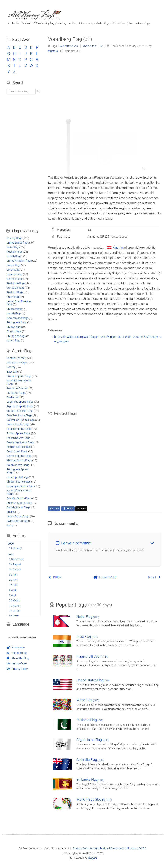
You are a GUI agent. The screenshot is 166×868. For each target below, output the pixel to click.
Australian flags (16, 283)
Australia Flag (90, 760)
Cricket (11, 512)
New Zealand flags (17, 318)
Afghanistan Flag (93, 740)
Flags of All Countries (92, 656)
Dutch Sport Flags (17, 451)
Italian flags (14, 265)
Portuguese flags (17, 322)
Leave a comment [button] (105, 543)
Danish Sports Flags (18, 507)
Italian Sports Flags (18, 424)
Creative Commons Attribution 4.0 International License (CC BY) (109, 848)
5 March (14, 616)
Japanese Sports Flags (20, 402)
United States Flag (93, 680)
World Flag (88, 700)
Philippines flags (16, 336)
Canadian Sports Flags (20, 411)
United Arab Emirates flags (19, 303)
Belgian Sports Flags (19, 447)
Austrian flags (69, 46)
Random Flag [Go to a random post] (17, 653)
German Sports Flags (19, 456)
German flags (15, 279)
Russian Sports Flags (19, 376)
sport (10, 525)
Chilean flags (14, 327)
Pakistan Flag (90, 720)
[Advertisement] (105, 84)
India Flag (87, 636)
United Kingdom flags (19, 261)
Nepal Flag (88, 617)
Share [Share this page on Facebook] (68, 509)
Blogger (93, 858)
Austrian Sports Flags (19, 503)
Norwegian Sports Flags (21, 486)
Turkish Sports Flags (19, 433)
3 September (16, 559)
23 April (14, 580)
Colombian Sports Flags (21, 420)
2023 (11, 555)
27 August (15, 564)
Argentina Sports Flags (20, 406)
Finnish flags (14, 331)
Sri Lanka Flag (90, 779)
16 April (14, 585)
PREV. (55, 577)
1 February (15, 548)
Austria (118, 248)
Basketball (13, 397)
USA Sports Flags (17, 363)
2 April (13, 595)
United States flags (18, 243)
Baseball (12, 372)
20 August (15, 570)
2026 (11, 544)
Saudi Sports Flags (18, 477)
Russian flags (15, 252)
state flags (89, 46)
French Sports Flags (18, 438)
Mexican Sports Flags (19, 460)
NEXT (155, 577)
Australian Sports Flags (20, 442)
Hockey (11, 367)
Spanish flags (15, 274)
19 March (15, 606)
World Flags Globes (94, 799)
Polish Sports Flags (18, 465)
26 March (15, 600)
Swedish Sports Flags (19, 498)
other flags (13, 270)
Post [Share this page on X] (81, 509)
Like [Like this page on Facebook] (54, 509)
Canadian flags (15, 288)
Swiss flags (13, 247)
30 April (14, 575)
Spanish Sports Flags (19, 429)
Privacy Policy (17, 669)
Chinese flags (14, 309)
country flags (14, 238)
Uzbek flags (13, 341)
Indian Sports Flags (18, 516)
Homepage (16, 648)
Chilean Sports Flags (19, 482)
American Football (17, 388)
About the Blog (18, 658)
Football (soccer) (17, 358)
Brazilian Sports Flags (19, 415)
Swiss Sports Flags (18, 521)
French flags (14, 256)
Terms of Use (17, 663)
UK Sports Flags (16, 393)
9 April (13, 590)
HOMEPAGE (105, 577)
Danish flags (14, 313)
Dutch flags (13, 297)
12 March (15, 611)
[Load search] (22, 91)
